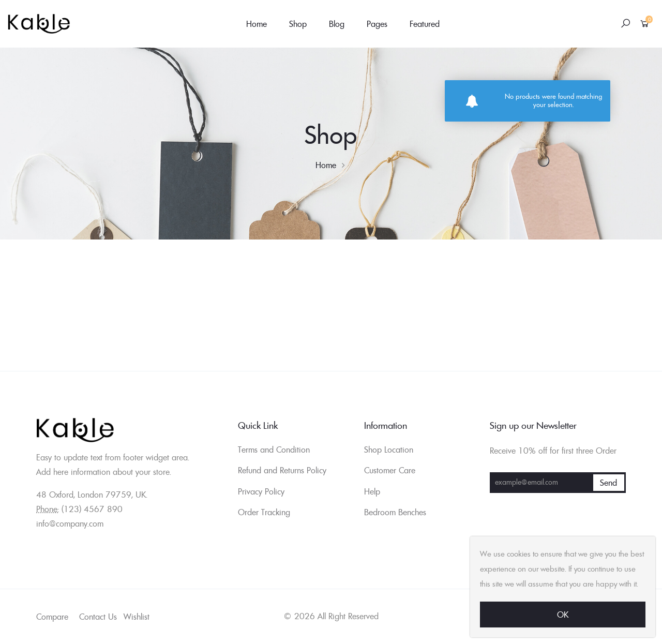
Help (372, 491)
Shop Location (389, 450)
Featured (425, 24)
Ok (563, 615)
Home (257, 24)
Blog (337, 24)
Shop (298, 24)
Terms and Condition (274, 450)
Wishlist (137, 617)
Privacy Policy (261, 491)
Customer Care (390, 470)
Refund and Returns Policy (282, 470)
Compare (52, 617)
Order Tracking (264, 512)
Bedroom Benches (395, 512)
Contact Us (98, 617)
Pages (377, 24)
